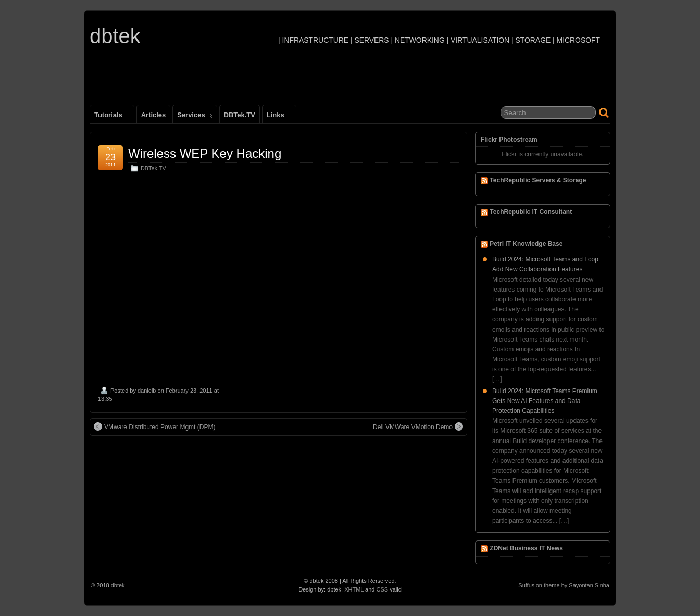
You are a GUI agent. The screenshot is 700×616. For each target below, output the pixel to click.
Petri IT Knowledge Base (526, 244)
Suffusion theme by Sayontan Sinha (564, 585)
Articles (154, 115)
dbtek (115, 36)
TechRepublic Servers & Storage (538, 180)
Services (195, 117)
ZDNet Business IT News (526, 548)
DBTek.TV (240, 115)
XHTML (354, 589)
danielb (147, 391)
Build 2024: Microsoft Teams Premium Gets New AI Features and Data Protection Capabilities (545, 401)
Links (280, 117)
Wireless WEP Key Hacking (205, 153)
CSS (383, 589)
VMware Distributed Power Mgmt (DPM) (154, 426)
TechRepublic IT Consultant (531, 212)
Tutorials (113, 117)
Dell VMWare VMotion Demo (418, 426)
